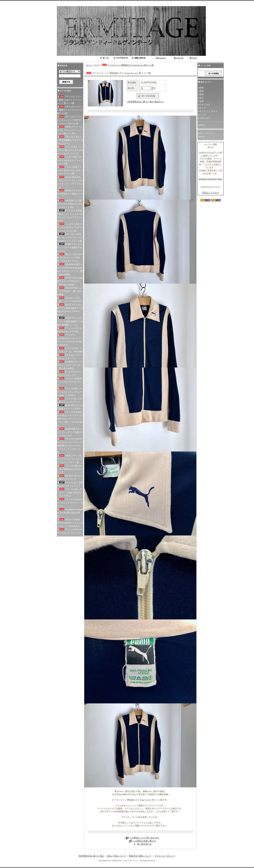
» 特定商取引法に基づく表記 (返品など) (145, 102)
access (202, 137)
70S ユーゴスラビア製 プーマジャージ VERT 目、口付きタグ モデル (70, 258)
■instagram (161, 58)
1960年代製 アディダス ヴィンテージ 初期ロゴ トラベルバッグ (70, 432)
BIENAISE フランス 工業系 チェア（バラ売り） (70, 407)
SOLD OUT (205, 118)
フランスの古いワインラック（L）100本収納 (70, 350)
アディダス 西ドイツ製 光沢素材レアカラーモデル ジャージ (70, 140)
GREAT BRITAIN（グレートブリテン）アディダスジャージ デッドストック (70, 182)
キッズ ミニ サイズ (208, 111)
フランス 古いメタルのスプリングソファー (69, 400)
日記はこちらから (211, 193)
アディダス (205, 105)
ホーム (89, 65)
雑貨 (202, 88)
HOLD (202, 125)
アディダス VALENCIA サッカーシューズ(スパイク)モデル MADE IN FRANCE (70, 340)
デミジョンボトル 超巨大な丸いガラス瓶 (69, 330)
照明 (202, 94)
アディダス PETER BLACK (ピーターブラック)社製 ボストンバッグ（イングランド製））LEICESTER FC (70, 419)
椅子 (202, 98)
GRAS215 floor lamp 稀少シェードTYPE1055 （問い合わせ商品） (70, 281)
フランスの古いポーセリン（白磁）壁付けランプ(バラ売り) (70, 493)
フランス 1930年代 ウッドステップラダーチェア (70, 382)
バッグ (203, 115)
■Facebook (179, 58)
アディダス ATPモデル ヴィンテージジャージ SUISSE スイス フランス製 (70, 237)
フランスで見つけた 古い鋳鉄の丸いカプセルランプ (70, 469)
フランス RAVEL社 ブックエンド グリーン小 (70, 531)
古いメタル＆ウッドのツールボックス (69, 373)
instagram (203, 179)
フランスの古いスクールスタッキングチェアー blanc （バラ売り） (70, 392)
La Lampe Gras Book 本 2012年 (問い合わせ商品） (70, 513)
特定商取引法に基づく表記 (91, 856)
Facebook (212, 179)
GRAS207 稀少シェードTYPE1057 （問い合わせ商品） (70, 291)
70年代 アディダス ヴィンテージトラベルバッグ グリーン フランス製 (70, 459)
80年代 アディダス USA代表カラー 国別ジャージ (70, 194)
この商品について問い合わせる (144, 838)
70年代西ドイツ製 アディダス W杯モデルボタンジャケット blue (70, 204)
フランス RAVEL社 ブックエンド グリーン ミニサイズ (70, 503)
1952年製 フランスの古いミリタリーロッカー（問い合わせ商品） (70, 365)
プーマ (97, 65)
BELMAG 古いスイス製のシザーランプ (70, 477)
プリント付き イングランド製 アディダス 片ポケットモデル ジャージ (70, 150)
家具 (202, 91)
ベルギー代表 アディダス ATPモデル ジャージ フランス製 (70, 160)
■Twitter (193, 58)
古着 (203, 101)
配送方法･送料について (140, 856)
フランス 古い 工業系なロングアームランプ (70, 484)
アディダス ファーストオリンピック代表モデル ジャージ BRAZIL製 (70, 120)
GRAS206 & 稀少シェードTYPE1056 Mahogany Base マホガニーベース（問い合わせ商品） (70, 269)
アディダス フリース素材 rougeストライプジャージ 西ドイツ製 (69, 100)
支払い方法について (116, 856)
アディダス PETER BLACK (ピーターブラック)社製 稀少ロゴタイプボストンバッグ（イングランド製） (70, 446)
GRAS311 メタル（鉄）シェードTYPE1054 (69, 300)
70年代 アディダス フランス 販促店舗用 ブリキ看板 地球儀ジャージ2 (70, 321)
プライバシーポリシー (165, 856)
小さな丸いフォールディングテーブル (69, 357)
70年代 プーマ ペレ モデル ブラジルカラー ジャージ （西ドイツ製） (70, 130)
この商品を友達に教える (144, 841)
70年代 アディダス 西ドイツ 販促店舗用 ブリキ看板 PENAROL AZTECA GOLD (70, 310)
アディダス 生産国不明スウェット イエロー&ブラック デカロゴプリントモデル (70, 216)
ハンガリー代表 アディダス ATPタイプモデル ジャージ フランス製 (70, 227)
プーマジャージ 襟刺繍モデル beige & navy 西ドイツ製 (128, 65)
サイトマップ (206, 133)
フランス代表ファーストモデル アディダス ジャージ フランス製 (70, 170)
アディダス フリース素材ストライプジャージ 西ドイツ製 (70, 110)
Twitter (219, 179)
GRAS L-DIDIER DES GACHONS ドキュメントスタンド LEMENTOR (70, 523)
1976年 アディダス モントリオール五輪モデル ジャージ (70, 247)
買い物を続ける (144, 844)
